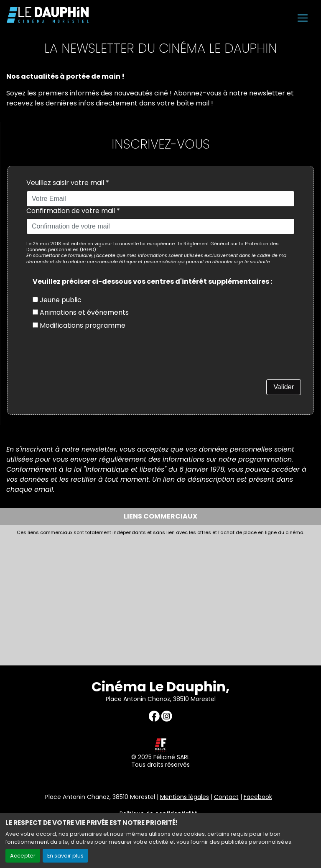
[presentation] (90, 363)
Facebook (258, 797)
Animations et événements (81, 312)
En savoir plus (65, 856)
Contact (226, 797)
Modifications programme (79, 325)
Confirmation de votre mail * (73, 211)
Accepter (23, 856)
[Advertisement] (160, 598)
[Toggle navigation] (303, 18)
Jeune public (57, 300)
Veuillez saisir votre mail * (68, 183)
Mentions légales (185, 797)
